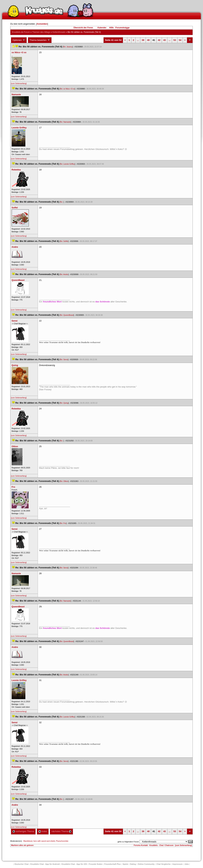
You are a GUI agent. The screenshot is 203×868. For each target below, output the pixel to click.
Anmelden (42, 24)
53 (175, 40)
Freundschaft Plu (113, 864)
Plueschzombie (62, 841)
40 (148, 40)
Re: (62, 202)
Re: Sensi (64, 359)
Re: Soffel (64, 241)
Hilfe (112, 28)
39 (143, 40)
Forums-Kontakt (141, 845)
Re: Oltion (64, 481)
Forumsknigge (123, 28)
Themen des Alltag (41, 32)
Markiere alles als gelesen (22, 845)
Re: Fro (63, 523)
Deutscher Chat (21, 864)
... (138, 40)
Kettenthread (59, 32)
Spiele (125, 864)
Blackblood (28, 841)
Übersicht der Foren (83, 28)
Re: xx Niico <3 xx (67, 89)
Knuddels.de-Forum (21, 32)
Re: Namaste (65, 122)
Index (43, 831)
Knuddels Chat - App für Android (45, 864)
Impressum (178, 864)
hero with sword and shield (44, 841)
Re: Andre (64, 274)
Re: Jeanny (68, 47)
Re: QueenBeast (67, 315)
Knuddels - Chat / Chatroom (161, 845)
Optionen (19, 40)
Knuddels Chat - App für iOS (74, 864)
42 (159, 40)
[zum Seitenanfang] (19, 83)
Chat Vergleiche (164, 864)
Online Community (146, 864)
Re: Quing (64, 403)
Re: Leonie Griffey (67, 164)
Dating (133, 864)
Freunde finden (96, 864)
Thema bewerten (40, 40)
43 (164, 40)
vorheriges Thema (23, 831)
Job (187, 864)
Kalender (102, 28)
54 (180, 40)
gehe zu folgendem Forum (128, 842)
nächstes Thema (61, 831)
